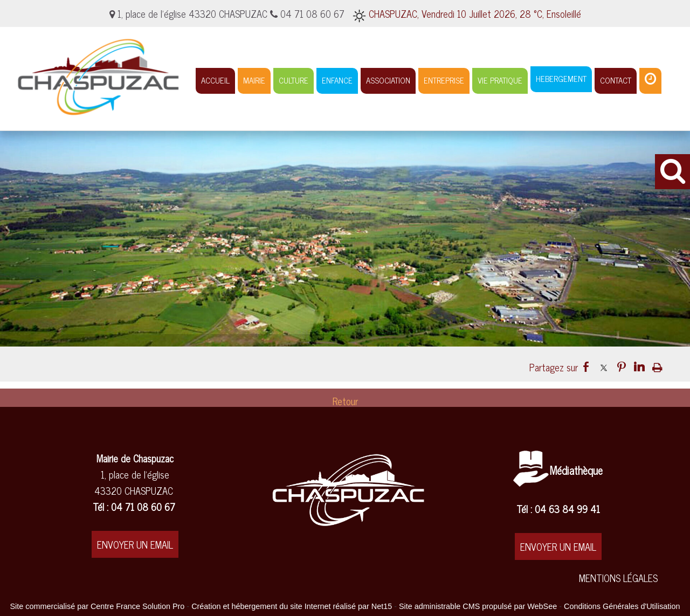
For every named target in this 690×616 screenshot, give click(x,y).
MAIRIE (254, 80)
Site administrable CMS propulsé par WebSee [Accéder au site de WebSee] (478, 606)
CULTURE (294, 80)
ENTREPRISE (444, 80)
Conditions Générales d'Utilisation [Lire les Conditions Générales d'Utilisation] (622, 606)
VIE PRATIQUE (500, 80)
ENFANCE (337, 80)
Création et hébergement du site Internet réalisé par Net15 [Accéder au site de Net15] (292, 606)
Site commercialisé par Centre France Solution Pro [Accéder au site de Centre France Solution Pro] (97, 606)
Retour (345, 405)
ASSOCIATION (388, 80)
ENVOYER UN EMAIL (135, 544)
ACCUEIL (215, 80)
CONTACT (616, 80)
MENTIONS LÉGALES (618, 578)
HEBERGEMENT (561, 78)
